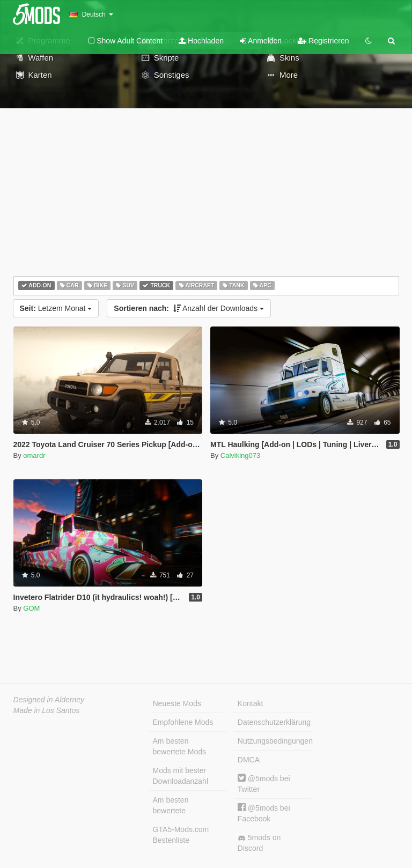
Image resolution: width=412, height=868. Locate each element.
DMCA (249, 760)
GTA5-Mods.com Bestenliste (181, 835)
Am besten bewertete (171, 805)
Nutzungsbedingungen (274, 741)
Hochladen (201, 41)
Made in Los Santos (47, 710)
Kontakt (250, 703)
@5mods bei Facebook (264, 813)
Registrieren (323, 41)
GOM (31, 608)
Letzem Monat (56, 308)
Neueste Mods (177, 703)
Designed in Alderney (49, 700)
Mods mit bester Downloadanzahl (181, 776)
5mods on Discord (259, 843)
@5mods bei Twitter (264, 784)
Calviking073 (240, 455)
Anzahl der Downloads (189, 308)
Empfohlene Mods (183, 722)
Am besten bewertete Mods (180, 746)
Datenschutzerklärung (274, 722)
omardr (34, 455)
